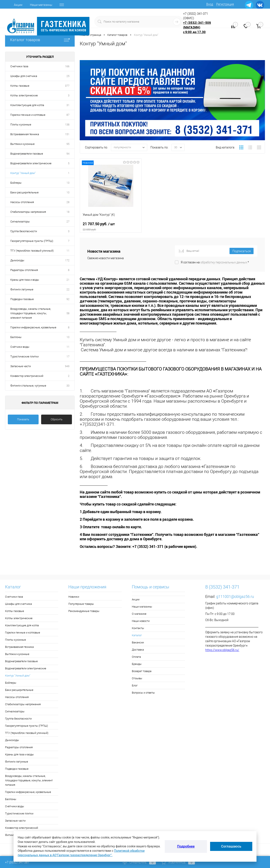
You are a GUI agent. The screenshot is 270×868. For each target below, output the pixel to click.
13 (68, 183)
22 (68, 289)
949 (67, 366)
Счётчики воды (20, 347)
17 (68, 356)
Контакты (138, 628)
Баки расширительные (24, 192)
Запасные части (21, 366)
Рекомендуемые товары (84, 611)
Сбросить (57, 419)
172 (67, 260)
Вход (210, 4)
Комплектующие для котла (27, 105)
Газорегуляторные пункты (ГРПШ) (32, 241)
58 (68, 313)
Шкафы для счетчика (24, 76)
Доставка (138, 650)
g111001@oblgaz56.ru (235, 596)
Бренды (137, 664)
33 (68, 386)
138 (67, 125)
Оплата (136, 657)
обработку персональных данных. (224, 262)
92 (68, 299)
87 (68, 115)
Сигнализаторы (20, 222)
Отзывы (137, 678)
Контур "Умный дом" (23, 173)
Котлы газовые (20, 86)
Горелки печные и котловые (28, 115)
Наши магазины (41, 5)
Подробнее (186, 846)
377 (67, 86)
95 (68, 144)
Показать (23, 419)
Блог (135, 685)
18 (68, 212)
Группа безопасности (24, 231)
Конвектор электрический (27, 376)
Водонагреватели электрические (31, 163)
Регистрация (225, 4)
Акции (18, 5)
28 (68, 202)
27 (68, 222)
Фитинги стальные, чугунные (28, 386)
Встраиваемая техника (25, 134)
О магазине (139, 614)
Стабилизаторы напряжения (28, 212)
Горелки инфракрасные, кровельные (33, 327)
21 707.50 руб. (111, 226)
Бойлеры (16, 183)
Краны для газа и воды (25, 280)
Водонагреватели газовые (27, 154)
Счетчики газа (19, 66)
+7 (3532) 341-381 (17, 862)
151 (67, 134)
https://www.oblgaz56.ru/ (222, 650)
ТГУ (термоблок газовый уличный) (32, 251)
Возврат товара (142, 671)
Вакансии (138, 642)
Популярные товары (81, 604)
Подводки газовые (22, 299)
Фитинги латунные (22, 289)
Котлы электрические (24, 95)
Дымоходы (17, 260)
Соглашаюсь (231, 846)
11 (68, 251)
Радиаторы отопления (24, 270)
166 (67, 66)
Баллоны (16, 337)
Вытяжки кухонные (22, 144)
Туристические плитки (24, 356)
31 (68, 105)
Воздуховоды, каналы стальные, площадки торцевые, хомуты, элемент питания (31, 313)
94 (68, 154)
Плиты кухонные (21, 125)
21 (68, 280)
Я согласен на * (215, 262)
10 (68, 192)
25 (68, 76)
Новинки (74, 597)
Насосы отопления (22, 202)
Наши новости (141, 621)
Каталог (137, 635)
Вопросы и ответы (143, 693)
